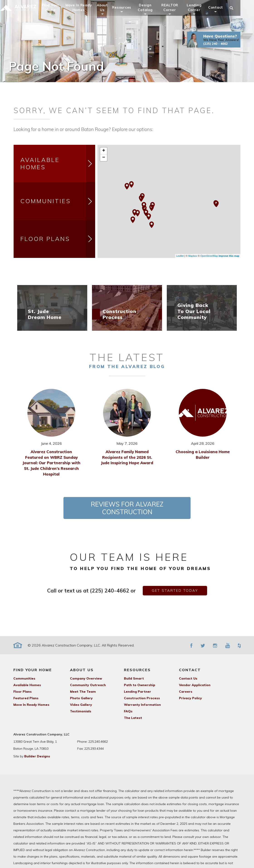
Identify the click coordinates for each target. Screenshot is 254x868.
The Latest (133, 718)
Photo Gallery (81, 698)
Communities (58, 201)
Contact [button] (222, 14)
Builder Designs (37, 756)
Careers (186, 692)
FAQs (128, 711)
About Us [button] (109, 14)
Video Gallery (81, 705)
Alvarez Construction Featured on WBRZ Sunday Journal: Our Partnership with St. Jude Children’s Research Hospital (51, 463)
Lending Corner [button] (200, 14)
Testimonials (81, 711)
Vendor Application (195, 685)
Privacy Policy (190, 698)
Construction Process (142, 698)
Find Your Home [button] (57, 14)
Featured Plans (26, 698)
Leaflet (180, 256)
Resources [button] (128, 14)
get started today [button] (175, 591)
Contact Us (188, 678)
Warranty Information (142, 705)
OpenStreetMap (209, 256)
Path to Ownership (140, 685)
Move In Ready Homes (85, 14)
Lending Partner (138, 692)
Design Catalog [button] (151, 14)
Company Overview (86, 678)
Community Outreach (88, 685)
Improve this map (229, 256)
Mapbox (193, 256)
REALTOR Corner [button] (176, 14)
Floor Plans (58, 239)
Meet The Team (83, 692)
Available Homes (58, 164)
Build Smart (134, 678)
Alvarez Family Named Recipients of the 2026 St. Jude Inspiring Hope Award (127, 457)
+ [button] (104, 151)
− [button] (104, 158)
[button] (220, 46)
